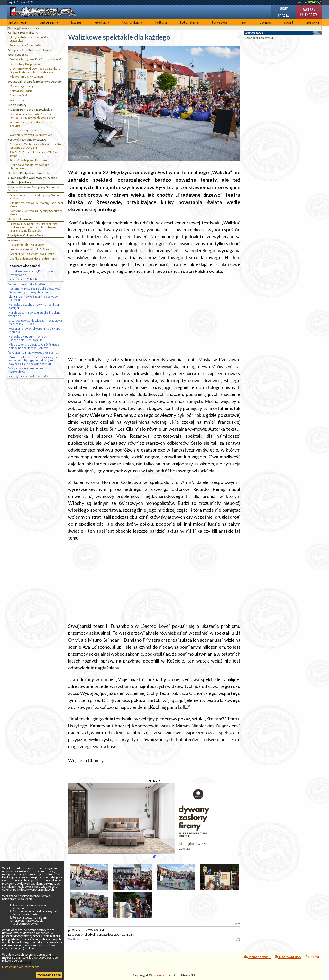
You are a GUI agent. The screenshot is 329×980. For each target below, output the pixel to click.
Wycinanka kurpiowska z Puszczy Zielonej (31, 124)
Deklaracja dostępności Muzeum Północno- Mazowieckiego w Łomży (32, 116)
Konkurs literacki (19, 219)
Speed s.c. (160, 975)
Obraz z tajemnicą (21, 86)
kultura (161, 22)
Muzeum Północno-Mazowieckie (30, 109)
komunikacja (132, 22)
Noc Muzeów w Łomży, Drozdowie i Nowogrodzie (31, 273)
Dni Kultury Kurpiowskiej (26, 64)
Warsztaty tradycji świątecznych (31, 135)
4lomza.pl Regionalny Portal (33, 960)
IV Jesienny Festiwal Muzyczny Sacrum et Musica (35, 197)
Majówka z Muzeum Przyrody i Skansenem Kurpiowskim (28, 338)
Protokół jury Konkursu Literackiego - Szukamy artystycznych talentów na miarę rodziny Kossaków (34, 227)
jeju (243, 22)
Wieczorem (17, 100)
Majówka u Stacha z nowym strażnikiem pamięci (34, 306)
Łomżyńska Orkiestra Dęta (26, 235)
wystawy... (15, 240)
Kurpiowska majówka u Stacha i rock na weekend (34, 314)
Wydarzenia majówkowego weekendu (34, 352)
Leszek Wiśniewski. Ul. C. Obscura (32, 249)
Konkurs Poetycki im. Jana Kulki (29, 173)
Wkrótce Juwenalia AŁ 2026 (27, 284)
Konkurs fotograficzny (23, 33)
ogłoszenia (49, 22)
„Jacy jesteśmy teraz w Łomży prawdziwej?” (29, 39)
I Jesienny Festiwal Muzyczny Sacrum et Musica (36, 213)
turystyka (220, 22)
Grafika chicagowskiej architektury (33, 258)
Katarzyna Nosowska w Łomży (28, 376)
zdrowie (313, 22)
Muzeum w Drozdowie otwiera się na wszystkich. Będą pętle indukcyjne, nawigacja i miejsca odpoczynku (33, 360)
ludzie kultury (17, 105)
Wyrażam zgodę (49, 975)
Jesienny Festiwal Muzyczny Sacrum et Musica (34, 189)
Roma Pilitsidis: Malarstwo (27, 245)
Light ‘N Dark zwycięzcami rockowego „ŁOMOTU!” (33, 298)
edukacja (102, 22)
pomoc (265, 22)
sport (289, 22)
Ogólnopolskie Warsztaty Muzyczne (32, 178)
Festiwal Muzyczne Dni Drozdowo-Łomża (36, 59)
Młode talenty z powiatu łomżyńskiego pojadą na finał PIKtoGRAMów (34, 346)
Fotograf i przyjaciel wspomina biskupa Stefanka (34, 330)
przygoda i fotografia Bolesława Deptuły (35, 81)
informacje (18, 22)
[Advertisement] (154, 315)
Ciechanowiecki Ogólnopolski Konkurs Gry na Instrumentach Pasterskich (35, 70)
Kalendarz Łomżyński (259, 38)
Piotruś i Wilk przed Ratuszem (29, 160)
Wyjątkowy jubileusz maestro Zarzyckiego (28, 370)
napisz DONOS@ (310, 2)
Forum (283, 8)
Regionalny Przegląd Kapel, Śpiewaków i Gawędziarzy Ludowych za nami (35, 290)
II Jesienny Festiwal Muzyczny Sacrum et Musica (36, 205)
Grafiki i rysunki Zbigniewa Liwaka (32, 254)
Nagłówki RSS (288, 957)
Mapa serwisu (257, 957)
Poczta (283, 16)
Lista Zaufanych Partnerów (20, 967)
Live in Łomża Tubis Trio (24, 279)
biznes (76, 22)
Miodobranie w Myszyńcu (26, 77)
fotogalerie (189, 22)
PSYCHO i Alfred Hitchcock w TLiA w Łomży (33, 154)
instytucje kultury (20, 182)
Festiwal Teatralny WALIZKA (27, 140)
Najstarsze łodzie (21, 91)
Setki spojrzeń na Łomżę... (26, 45)
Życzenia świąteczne (23, 130)
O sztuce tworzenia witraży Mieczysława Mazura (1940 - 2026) (35, 322)
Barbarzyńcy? (18, 95)
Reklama (312, 957)
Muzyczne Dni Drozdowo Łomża (30, 50)
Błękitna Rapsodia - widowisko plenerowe (29, 166)
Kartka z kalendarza (309, 12)
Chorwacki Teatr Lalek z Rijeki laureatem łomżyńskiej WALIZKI (36, 146)
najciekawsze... (18, 55)
